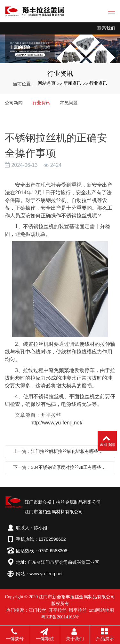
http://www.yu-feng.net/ (56, 423)
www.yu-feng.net (46, 574)
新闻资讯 (72, 83)
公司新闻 (14, 103)
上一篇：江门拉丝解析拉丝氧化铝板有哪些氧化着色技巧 (62, 451)
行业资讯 (98, 83)
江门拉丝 (37, 610)
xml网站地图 (101, 610)
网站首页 (47, 83)
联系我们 (106, 28)
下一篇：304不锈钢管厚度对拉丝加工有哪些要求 (62, 467)
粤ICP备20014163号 (60, 617)
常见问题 (69, 103)
